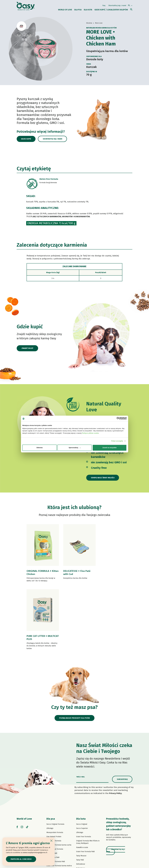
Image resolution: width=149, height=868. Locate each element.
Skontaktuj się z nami (117, 5)
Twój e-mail (80, 712)
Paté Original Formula (55, 784)
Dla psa (51, 754)
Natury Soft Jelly (53, 813)
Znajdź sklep (27, 348)
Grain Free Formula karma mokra (59, 801)
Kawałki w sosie (82, 782)
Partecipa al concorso (21, 859)
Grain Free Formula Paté (56, 797)
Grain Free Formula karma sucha (59, 780)
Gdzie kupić (27, 139)
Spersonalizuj (75, 448)
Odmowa (39, 448)
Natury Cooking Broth (84, 812)
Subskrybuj (122, 714)
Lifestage (50, 763)
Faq (104, 5)
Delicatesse (81, 799)
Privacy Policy (115, 728)
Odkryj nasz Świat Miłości (103, 478)
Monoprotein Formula (55, 768)
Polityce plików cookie (90, 433)
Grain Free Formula (54, 776)
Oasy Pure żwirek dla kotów (87, 828)
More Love (80, 820)
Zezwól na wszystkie (109, 448)
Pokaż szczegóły (117, 441)
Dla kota (81, 754)
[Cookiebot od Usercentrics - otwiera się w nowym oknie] (116, 418)
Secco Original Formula (55, 759)
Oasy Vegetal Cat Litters (85, 832)
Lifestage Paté (52, 788)
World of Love (24, 754)
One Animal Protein (54, 772)
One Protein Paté (53, 792)
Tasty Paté (50, 805)
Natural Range (52, 817)
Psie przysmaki (52, 822)
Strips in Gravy (52, 809)
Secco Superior (82, 763)
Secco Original (82, 759)
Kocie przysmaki (82, 824)
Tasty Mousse (81, 791)
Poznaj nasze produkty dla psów (74, 653)
